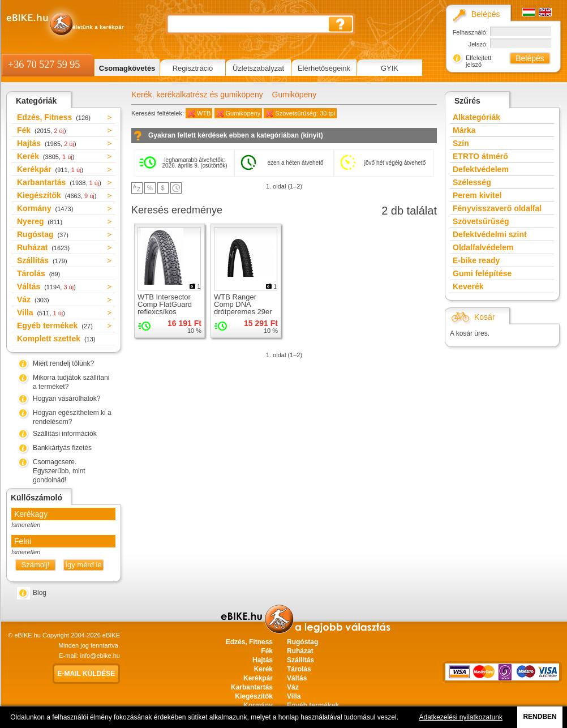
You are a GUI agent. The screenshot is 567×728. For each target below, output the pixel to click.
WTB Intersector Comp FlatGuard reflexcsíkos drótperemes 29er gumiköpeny (167, 312)
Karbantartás (59, 182)
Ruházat (43, 247)
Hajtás (47, 143)
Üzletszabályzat (258, 68)
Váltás (46, 286)
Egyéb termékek (55, 326)
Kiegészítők (57, 195)
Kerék (46, 156)
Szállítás (42, 260)
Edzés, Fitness (54, 117)
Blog (40, 593)
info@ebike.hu (100, 656)
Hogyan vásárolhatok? (66, 399)
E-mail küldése (87, 674)
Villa (41, 312)
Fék (42, 130)
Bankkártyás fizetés (62, 448)
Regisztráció (193, 68)
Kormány (45, 208)
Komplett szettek (56, 339)
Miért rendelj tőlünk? (63, 363)
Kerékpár (50, 169)
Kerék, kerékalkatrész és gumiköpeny (197, 95)
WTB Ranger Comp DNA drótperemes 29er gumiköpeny (243, 308)
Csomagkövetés (127, 68)
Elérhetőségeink (324, 68)
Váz (33, 299)
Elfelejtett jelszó (478, 61)
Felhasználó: (470, 32)
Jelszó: (478, 44)
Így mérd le (83, 565)
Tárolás (38, 273)
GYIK (390, 68)
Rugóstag (43, 234)
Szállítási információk (65, 434)
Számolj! (36, 565)
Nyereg (40, 221)
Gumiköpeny (295, 95)
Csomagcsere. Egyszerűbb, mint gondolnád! (59, 471)
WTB (204, 113)
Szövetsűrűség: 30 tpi (305, 113)
